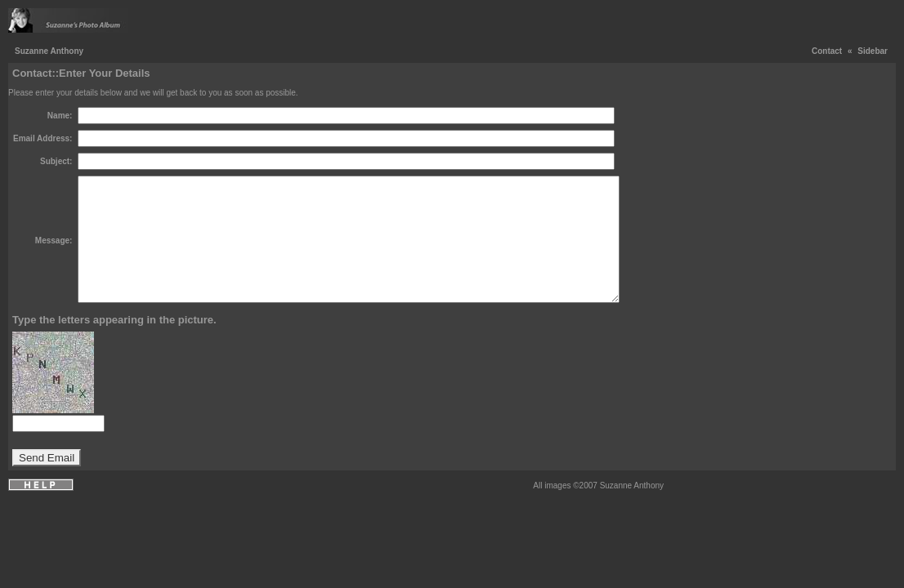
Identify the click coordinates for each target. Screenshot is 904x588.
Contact (827, 51)
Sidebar (873, 51)
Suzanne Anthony (49, 51)
